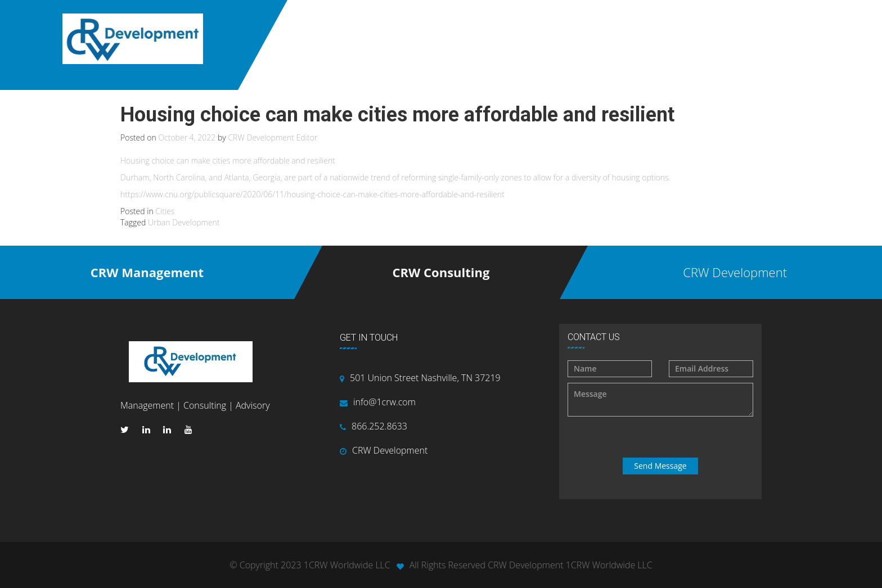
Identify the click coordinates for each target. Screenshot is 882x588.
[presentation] (661, 437)
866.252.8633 (379, 426)
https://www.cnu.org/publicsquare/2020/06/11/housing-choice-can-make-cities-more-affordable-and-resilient (312, 194)
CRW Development (390, 450)
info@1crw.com (384, 402)
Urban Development (184, 222)
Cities (165, 211)
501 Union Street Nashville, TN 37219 (425, 378)
